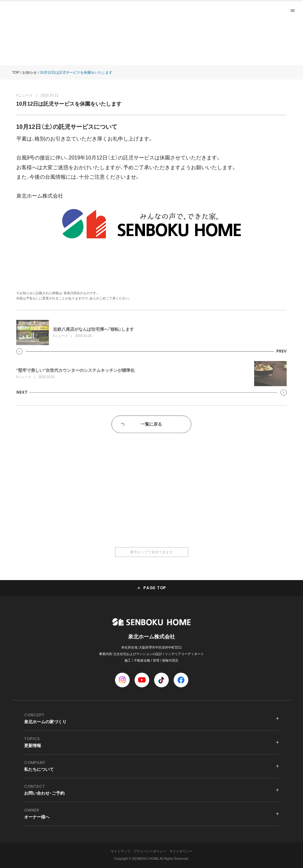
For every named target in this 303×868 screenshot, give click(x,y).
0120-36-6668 (151, 521)
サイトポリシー (181, 851)
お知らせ (30, 72)
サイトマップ (121, 851)
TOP (16, 72)
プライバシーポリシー (150, 851)
